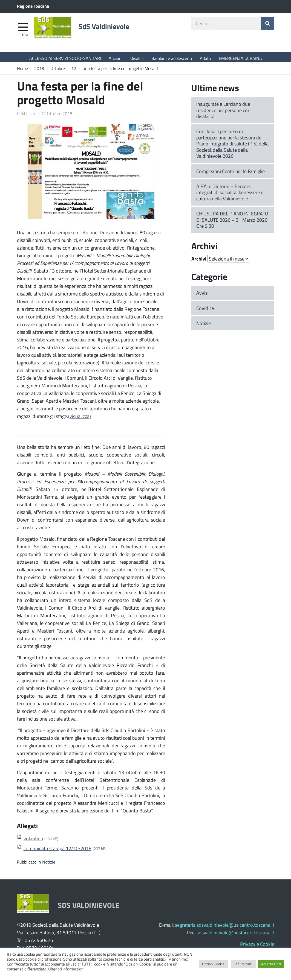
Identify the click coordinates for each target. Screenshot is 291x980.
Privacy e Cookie (257, 947)
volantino (33, 841)
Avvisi (202, 296)
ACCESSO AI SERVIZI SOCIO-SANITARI (65, 58)
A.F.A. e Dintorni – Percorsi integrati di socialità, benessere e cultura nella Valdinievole (230, 195)
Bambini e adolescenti (172, 58)
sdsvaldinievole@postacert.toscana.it (235, 935)
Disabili (137, 58)
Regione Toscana (33, 6)
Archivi (199, 262)
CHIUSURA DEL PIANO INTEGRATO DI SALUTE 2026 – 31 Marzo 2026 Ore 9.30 (232, 222)
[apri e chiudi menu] (23, 29)
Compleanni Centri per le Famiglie (231, 174)
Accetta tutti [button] (271, 964)
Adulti (205, 58)
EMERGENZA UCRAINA (240, 58)
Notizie (49, 865)
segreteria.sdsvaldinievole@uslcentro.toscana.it (225, 928)
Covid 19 (205, 311)
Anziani (116, 58)
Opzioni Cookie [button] (213, 964)
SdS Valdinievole (113, 29)
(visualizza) (80, 419)
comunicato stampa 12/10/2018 (57, 851)
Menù (23, 36)
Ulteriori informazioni (66, 969)
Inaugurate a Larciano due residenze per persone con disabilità (223, 113)
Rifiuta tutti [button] (244, 964)
